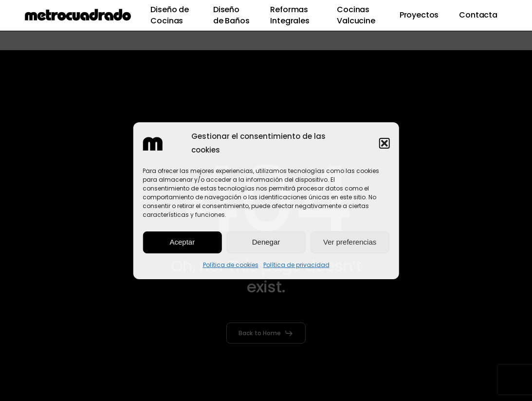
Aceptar (182, 242)
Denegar (266, 242)
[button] (385, 143)
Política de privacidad (296, 265)
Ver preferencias (350, 242)
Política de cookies (231, 265)
